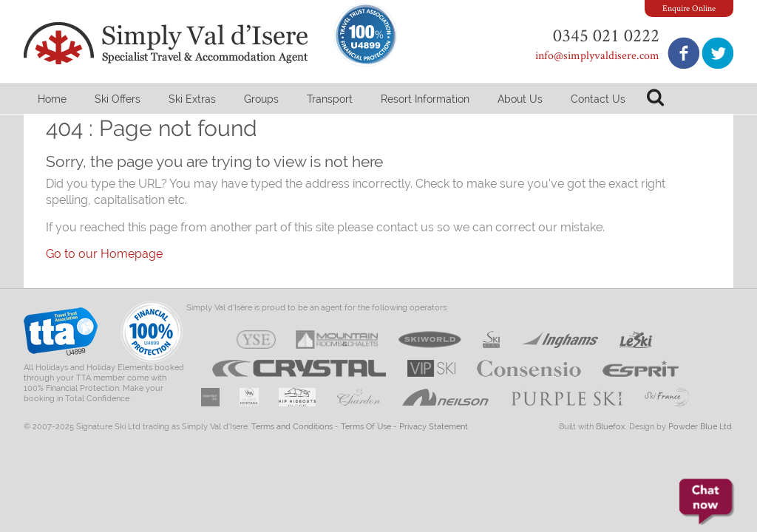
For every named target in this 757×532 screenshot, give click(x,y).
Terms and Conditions (292, 427)
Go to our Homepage (104, 254)
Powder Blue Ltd (700, 427)
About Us (520, 99)
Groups (261, 99)
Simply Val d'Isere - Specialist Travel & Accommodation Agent (168, 43)
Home (52, 99)
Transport (330, 99)
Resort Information (425, 99)
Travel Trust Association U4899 (61, 335)
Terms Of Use (366, 427)
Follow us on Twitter (717, 53)
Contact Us (598, 99)
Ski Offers (118, 99)
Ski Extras (192, 99)
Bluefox (611, 427)
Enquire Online (689, 8)
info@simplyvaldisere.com (597, 55)
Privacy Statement (434, 427)
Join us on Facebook (683, 53)
